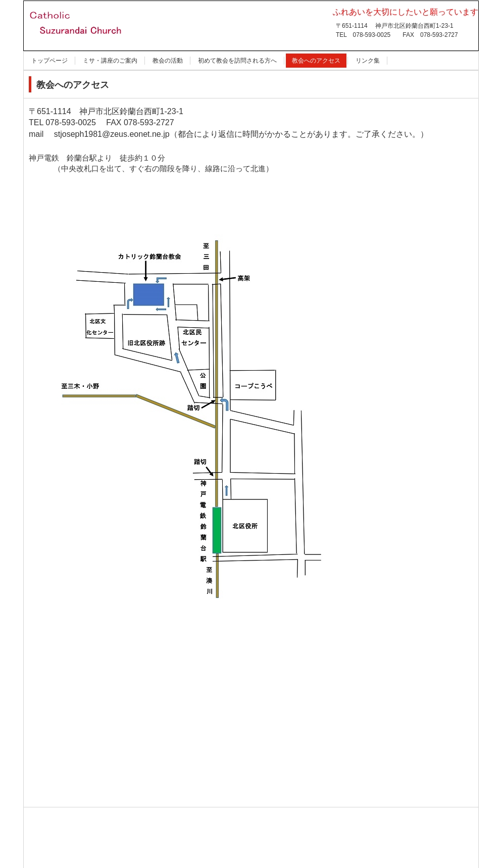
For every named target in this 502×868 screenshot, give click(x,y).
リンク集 (368, 61)
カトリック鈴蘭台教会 (86, 51)
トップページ (49, 61)
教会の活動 (168, 61)
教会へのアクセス (316, 61)
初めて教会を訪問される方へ (237, 61)
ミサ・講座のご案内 (110, 61)
